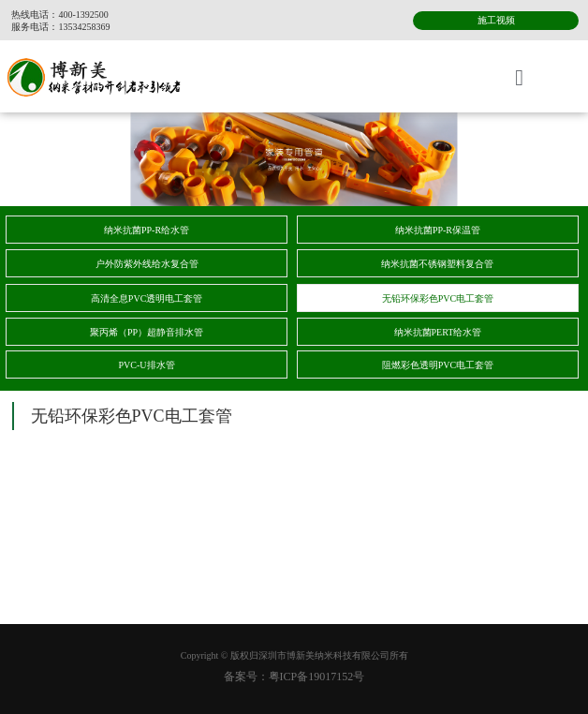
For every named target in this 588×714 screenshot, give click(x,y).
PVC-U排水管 (147, 365)
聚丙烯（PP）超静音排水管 (147, 332)
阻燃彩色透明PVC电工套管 (438, 365)
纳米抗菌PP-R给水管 (147, 230)
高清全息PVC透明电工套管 (147, 298)
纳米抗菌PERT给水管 (438, 332)
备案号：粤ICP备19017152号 (294, 677)
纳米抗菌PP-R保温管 (438, 230)
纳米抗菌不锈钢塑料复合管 (437, 264)
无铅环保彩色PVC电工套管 (438, 298)
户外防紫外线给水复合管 (147, 264)
